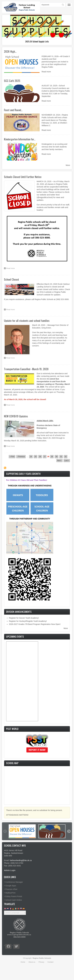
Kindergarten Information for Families (37, 41)
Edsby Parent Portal (14, 896)
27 (45, 456)
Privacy (41, 962)
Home (23, 962)
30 (57, 456)
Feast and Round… (13, 110)
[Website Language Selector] (15, 913)
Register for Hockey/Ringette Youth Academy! (28, 621)
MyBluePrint (10, 893)
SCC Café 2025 (12, 81)
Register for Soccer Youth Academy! (24, 618)
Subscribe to (5, 468)
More (68, 165)
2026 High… (10, 51)
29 (52, 456)
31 (62, 456)
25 (36, 456)
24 (31, 456)
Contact (50, 962)
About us (32, 962)
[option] (22, 831)
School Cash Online (14, 900)
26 (40, 456)
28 (48, 457)
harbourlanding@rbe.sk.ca (21, 860)
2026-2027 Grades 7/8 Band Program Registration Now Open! (35, 624)
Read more (46, 72)
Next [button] (69, 831)
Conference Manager (14, 882)
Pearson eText (11, 889)
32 (66, 456)
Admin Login (10, 870)
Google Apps (11, 886)
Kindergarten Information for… (20, 139)
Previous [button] (5, 831)
